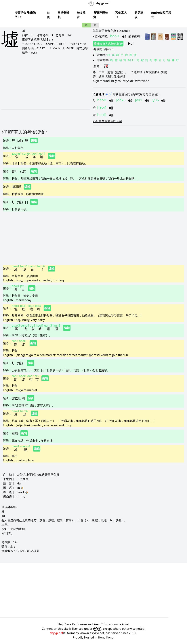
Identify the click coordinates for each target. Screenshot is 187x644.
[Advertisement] (45, 82)
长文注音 (81, 15)
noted (140, 629)
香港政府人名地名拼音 (108, 44)
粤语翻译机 (64, 15)
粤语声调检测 (101, 15)
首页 (48, 15)
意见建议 (139, 15)
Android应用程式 (161, 15)
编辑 (34, 141)
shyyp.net (57, 633)
